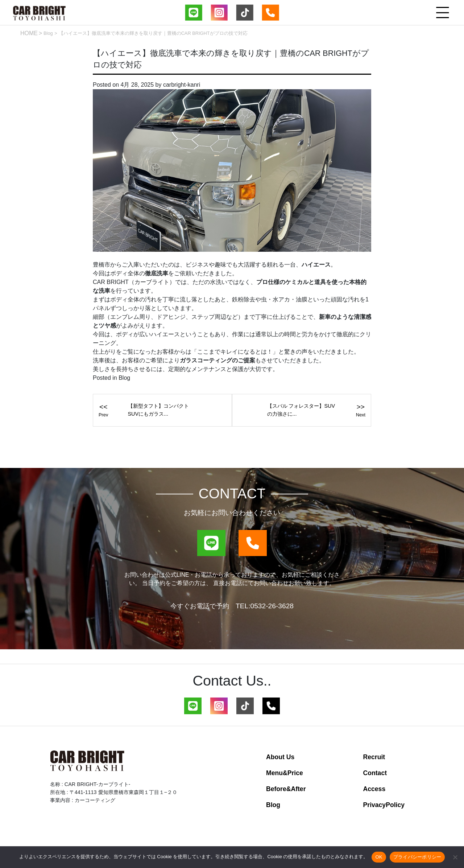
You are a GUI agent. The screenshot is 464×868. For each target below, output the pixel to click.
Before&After (286, 791)
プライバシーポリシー (417, 857)
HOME (29, 33)
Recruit (374, 759)
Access (374, 791)
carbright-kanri (182, 86)
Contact (375, 775)
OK (379, 857)
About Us (280, 759)
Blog (48, 33)
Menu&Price (285, 775)
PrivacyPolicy (384, 807)
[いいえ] (455, 857)
